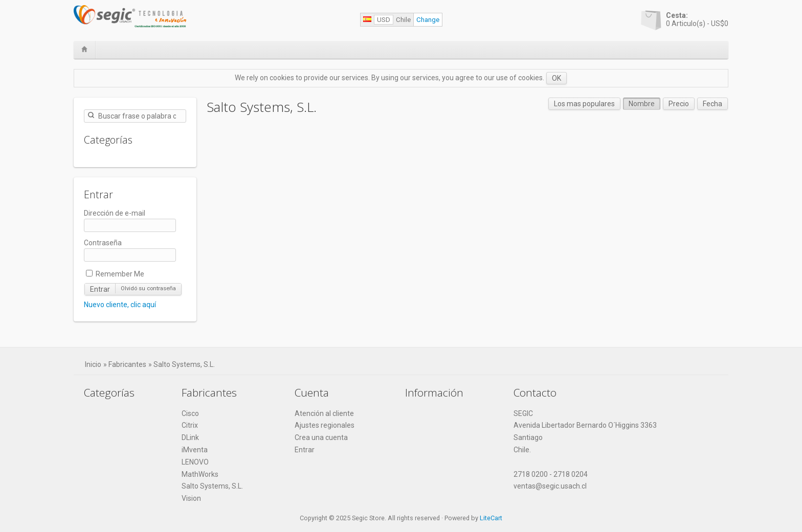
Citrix (190, 425)
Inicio (93, 364)
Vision (191, 498)
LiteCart (491, 518)
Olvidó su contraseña (148, 288)
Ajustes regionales (325, 425)
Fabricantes (127, 364)
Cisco (190, 413)
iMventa (195, 450)
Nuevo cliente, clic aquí (120, 305)
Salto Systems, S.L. (184, 364)
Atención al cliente (324, 413)
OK (556, 78)
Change (428, 20)
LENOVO (195, 462)
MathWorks (200, 474)
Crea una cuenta (321, 437)
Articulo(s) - (697, 19)
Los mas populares (584, 104)
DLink (190, 437)
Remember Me (115, 274)
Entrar (100, 289)
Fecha (712, 104)
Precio (679, 104)
